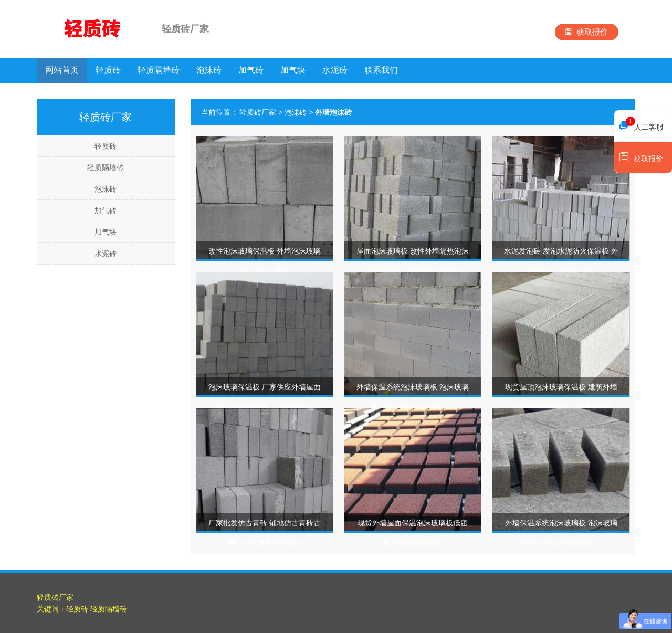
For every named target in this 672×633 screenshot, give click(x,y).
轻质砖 (108, 70)
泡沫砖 (209, 70)
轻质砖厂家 (258, 112)
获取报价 (587, 32)
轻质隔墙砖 (159, 70)
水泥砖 (335, 70)
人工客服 (642, 124)
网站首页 (62, 70)
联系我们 (381, 70)
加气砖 (251, 70)
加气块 (293, 70)
